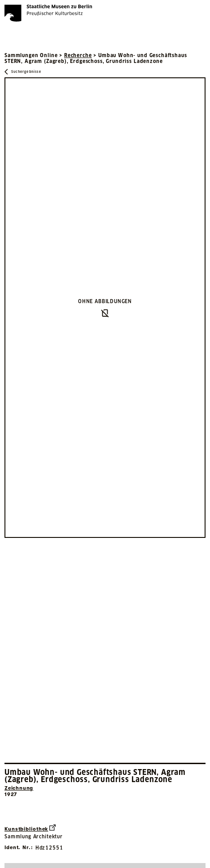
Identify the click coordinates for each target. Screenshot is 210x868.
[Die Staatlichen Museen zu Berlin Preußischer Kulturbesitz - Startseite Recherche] (48, 13)
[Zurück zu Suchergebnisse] (23, 72)
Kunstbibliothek (30, 828)
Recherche (78, 55)
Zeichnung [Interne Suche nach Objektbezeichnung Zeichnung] (19, 788)
